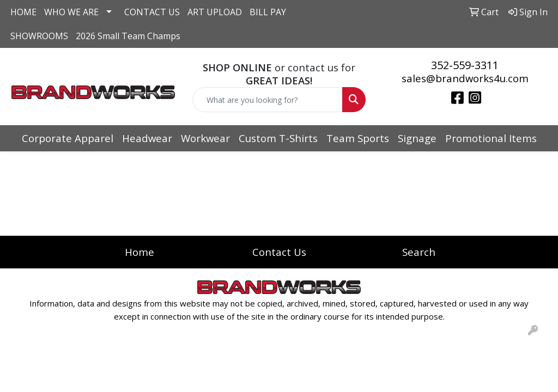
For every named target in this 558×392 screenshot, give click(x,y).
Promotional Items (491, 138)
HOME (23, 12)
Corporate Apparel (68, 138)
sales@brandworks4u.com (465, 78)
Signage (417, 138)
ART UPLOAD (215, 12)
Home (139, 252)
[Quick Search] (267, 100)
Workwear (205, 138)
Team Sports (358, 138)
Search (419, 252)
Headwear (147, 138)
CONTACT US (152, 12)
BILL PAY (268, 12)
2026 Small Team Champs (128, 36)
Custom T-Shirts (278, 138)
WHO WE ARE (71, 12)
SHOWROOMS (39, 36)
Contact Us (279, 252)
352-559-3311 (465, 65)
